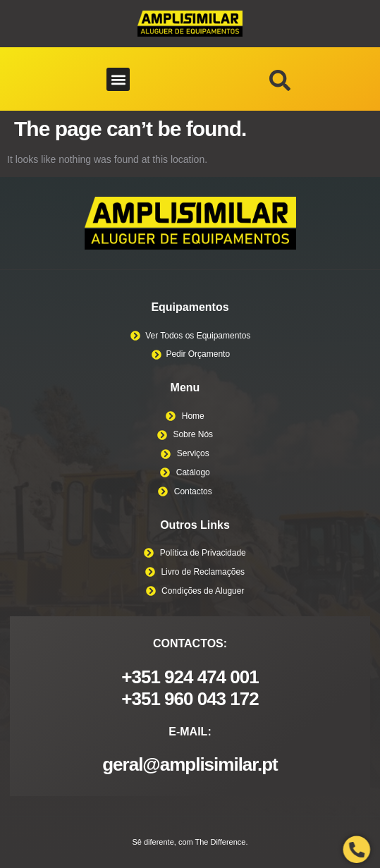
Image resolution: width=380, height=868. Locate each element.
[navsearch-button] (280, 84)
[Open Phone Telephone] (357, 850)
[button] (118, 79)
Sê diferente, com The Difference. (190, 842)
